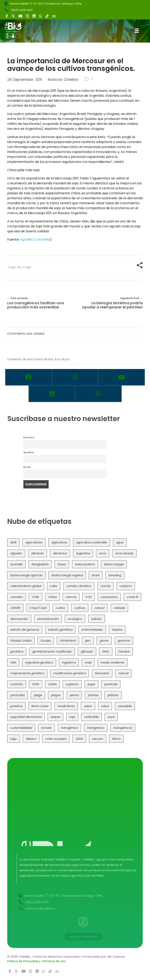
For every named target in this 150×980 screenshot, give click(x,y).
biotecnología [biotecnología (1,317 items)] (114, 564)
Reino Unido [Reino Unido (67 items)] (40, 706)
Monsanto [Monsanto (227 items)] (102, 673)
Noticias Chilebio (63, 79)
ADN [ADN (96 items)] (13, 542)
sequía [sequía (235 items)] (55, 717)
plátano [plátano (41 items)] (113, 695)
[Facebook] (28, 377)
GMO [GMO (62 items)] (106, 652)
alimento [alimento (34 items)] (38, 553)
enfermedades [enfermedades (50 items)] (92, 630)
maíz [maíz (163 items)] (88, 662)
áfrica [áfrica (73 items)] (116, 739)
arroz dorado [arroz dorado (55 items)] (124, 553)
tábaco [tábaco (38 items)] (31, 739)
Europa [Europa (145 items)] (46, 641)
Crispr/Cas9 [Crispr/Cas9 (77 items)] (38, 608)
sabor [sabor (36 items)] (88, 706)
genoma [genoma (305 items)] (124, 641)
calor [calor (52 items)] (54, 586)
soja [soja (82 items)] (72, 717)
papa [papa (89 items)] (91, 684)
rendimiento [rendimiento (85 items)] (66, 706)
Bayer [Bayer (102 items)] (62, 564)
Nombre (29, 437)
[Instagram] (75, 377)
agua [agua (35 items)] (120, 542)
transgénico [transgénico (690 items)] (96, 728)
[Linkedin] (52, 394)
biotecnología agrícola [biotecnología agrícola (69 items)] (26, 575)
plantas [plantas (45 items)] (93, 695)
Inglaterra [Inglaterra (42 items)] (69, 662)
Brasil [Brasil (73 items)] (96, 575)
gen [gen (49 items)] (88, 641)
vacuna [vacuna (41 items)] (98, 739)
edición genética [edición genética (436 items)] (60, 630)
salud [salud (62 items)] (105, 706)
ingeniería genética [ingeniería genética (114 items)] (39, 662)
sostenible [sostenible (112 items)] (91, 717)
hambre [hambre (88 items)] (124, 652)
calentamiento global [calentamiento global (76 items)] (26, 586)
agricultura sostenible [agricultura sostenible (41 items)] (92, 542)
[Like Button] (87, 79)
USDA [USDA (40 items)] (79, 739)
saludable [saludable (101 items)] (125, 706)
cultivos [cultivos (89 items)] (80, 608)
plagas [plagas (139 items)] (56, 695)
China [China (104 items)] (52, 597)
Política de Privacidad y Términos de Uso (36, 961)
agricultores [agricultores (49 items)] (34, 542)
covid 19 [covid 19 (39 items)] (133, 597)
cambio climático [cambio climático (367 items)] (79, 586)
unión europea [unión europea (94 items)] (56, 739)
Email (27, 467)
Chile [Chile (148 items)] (35, 597)
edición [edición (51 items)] (97, 619)
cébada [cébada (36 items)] (119, 608)
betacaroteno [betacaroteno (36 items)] (85, 564)
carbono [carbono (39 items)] (126, 586)
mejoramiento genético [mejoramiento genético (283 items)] (27, 673)
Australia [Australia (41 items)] (16, 564)
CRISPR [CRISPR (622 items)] (15, 608)
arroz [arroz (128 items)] (103, 553)
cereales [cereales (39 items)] (17, 597)
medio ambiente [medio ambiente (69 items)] (112, 662)
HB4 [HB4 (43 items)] (13, 662)
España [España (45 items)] (117, 630)
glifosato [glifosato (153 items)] (87, 652)
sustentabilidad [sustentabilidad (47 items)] (21, 728)
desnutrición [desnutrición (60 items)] (19, 619)
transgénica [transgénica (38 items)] (69, 728)
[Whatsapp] (98, 394)
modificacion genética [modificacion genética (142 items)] (70, 673)
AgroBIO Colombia (35, 239)
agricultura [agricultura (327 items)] (59, 542)
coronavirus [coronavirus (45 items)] (109, 597)
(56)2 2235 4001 (22, 10)
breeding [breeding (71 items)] (115, 575)
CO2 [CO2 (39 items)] (89, 597)
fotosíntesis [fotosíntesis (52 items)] (68, 641)
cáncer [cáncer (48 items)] (100, 608)
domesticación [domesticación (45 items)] (48, 619)
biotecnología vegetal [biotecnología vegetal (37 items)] (67, 575)
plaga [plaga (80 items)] (38, 695)
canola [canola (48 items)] (106, 586)
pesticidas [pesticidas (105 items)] (18, 695)
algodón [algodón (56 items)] (16, 553)
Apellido (29, 452)
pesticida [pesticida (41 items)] (111, 684)
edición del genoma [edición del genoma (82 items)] (25, 630)
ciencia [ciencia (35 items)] (71, 597)
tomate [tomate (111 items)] (46, 728)
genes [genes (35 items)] (104, 641)
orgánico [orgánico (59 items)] (72, 684)
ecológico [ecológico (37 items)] (75, 619)
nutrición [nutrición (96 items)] (17, 684)
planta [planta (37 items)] (74, 695)
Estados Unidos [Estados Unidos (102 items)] (21, 641)
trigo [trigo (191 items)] (14, 739)
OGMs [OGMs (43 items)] (52, 684)
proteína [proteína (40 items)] (16, 706)
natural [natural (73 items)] (123, 673)
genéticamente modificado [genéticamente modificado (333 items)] (52, 652)
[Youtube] (122, 377)
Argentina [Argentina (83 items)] (83, 553)
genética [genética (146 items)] (17, 652)
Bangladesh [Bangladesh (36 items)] (40, 564)
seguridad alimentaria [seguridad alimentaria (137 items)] (26, 717)
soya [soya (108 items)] (111, 717)
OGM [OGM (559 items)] (36, 684)
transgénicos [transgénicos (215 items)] (123, 728)
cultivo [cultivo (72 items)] (60, 608)
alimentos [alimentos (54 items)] (60, 553)
